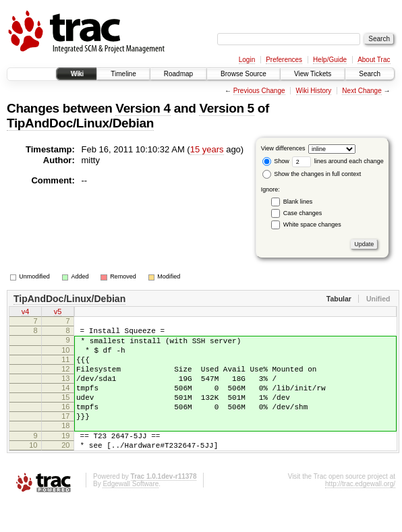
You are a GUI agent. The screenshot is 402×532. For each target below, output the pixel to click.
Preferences (284, 60)
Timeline (123, 74)
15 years (207, 149)
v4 (26, 313)
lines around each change (338, 161)
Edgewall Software (131, 514)
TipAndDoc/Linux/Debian (80, 123)
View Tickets (313, 74)
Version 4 (143, 108)
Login (247, 60)
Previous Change (259, 91)
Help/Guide (330, 60)
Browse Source (243, 74)
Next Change (362, 91)
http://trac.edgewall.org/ (360, 514)
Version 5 (226, 108)
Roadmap (178, 74)
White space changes (312, 225)
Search (370, 74)
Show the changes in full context (312, 174)
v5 (58, 313)
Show (276, 161)
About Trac (374, 60)
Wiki (77, 74)
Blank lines (298, 202)
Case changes (303, 213)
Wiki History (314, 91)
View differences (283, 148)
